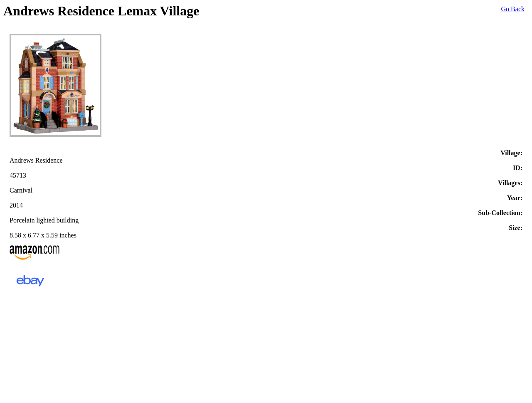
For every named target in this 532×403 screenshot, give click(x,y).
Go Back (513, 9)
